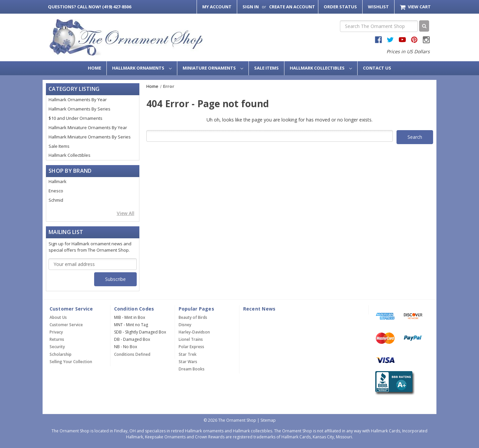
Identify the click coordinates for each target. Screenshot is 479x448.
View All (126, 213)
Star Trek (188, 354)
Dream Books (192, 369)
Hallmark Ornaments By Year (78, 100)
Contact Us (377, 68)
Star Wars (188, 362)
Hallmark (58, 181)
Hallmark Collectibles (321, 68)
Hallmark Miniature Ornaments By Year (88, 127)
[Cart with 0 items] (415, 7)
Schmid (56, 200)
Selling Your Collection (71, 362)
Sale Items (266, 68)
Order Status (340, 7)
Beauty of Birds (193, 317)
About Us (58, 317)
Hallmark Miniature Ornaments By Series (90, 137)
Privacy (56, 332)
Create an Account (292, 7)
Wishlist (378, 7)
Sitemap (268, 420)
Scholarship (61, 354)
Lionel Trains (191, 339)
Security (57, 347)
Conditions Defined (132, 354)
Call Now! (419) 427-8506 (89, 7)
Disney (185, 325)
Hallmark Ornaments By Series (80, 109)
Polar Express (191, 347)
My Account (217, 7)
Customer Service (66, 325)
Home (94, 68)
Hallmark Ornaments (142, 68)
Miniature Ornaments (213, 68)
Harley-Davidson (194, 332)
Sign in (251, 7)
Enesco (56, 191)
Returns (57, 339)
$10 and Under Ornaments (76, 118)
